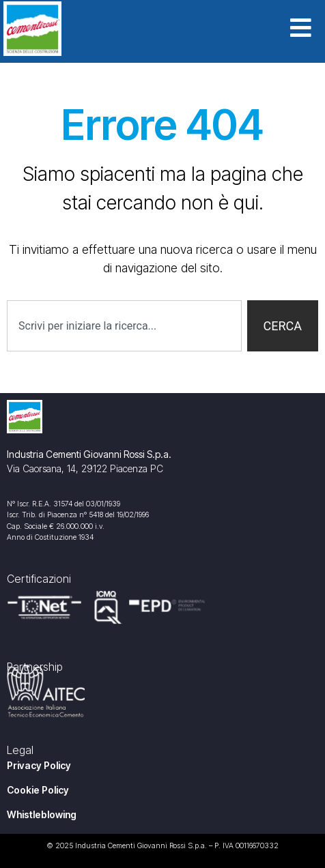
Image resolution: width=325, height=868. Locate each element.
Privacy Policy (39, 765)
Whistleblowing (42, 814)
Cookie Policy (38, 790)
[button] (308, 29)
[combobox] (124, 326)
